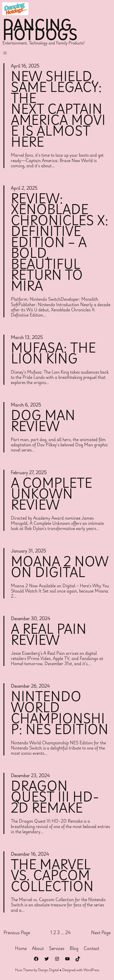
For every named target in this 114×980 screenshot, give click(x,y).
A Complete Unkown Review (51, 494)
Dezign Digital (48, 970)
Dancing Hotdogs (40, 30)
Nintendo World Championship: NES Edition (60, 713)
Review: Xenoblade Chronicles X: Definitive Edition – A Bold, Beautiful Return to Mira (60, 242)
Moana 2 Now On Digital (60, 567)
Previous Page (17, 933)
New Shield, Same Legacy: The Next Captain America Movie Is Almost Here (58, 109)
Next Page (101, 933)
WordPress (91, 970)
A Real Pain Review (49, 634)
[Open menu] (5, 53)
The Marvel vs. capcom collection (52, 875)
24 (68, 932)
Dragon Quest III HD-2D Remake (55, 797)
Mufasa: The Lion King (53, 353)
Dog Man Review (43, 421)
